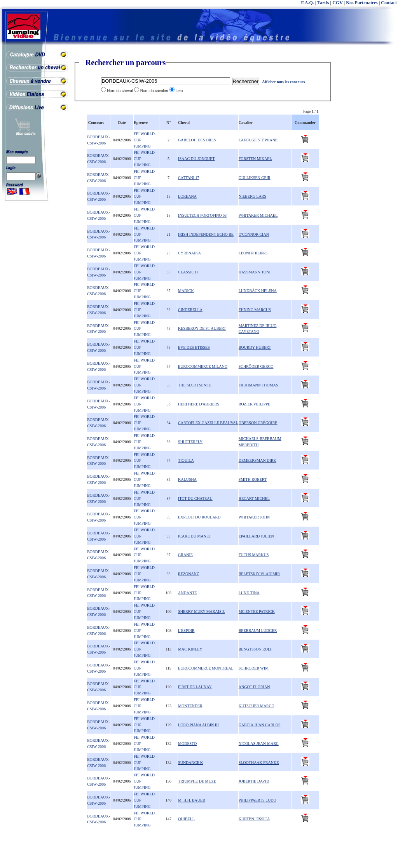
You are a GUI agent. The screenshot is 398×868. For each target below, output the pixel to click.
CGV (337, 3)
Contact (389, 3)
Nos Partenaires (362, 3)
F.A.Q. (308, 3)
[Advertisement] (367, 175)
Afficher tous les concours (283, 82)
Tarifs (323, 3)
